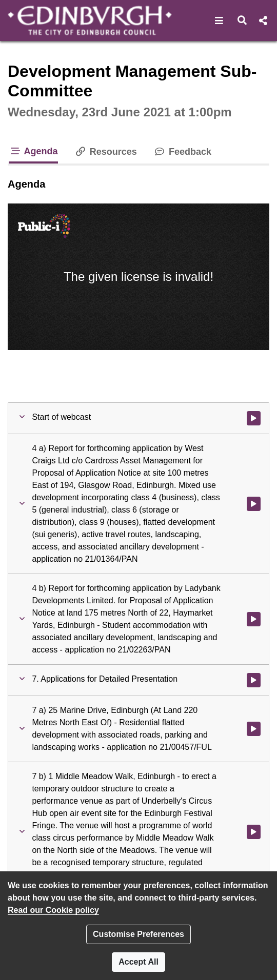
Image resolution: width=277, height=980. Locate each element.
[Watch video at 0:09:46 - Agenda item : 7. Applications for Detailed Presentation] (254, 680)
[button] (219, 21)
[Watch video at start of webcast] (254, 418)
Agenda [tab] (33, 151)
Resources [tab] (106, 152)
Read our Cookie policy (53, 910)
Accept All (138, 962)
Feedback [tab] (182, 152)
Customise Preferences (138, 934)
